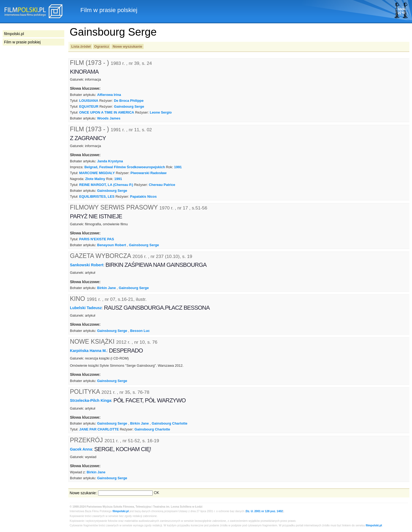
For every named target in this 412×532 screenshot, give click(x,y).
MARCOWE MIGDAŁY (97, 173)
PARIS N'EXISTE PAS (97, 239)
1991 (178, 167)
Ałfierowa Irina (109, 95)
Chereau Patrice (162, 185)
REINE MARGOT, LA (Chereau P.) (106, 185)
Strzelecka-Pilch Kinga (91, 400)
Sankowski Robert (87, 265)
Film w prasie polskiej (22, 42)
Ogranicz (102, 46)
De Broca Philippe (129, 101)
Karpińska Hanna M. (88, 350)
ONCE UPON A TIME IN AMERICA (107, 112)
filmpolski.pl (121, 511)
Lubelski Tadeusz (86, 308)
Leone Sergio (161, 112)
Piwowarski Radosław (149, 173)
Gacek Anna (81, 449)
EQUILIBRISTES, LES (97, 196)
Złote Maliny (95, 179)
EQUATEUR (89, 106)
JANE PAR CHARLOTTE (99, 429)
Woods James (109, 118)
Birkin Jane (107, 288)
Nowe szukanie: (83, 493)
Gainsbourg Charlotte (169, 423)
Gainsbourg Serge (129, 106)
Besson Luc (140, 331)
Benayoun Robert (112, 245)
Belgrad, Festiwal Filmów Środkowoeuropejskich (125, 167)
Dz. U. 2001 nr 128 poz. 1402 (264, 511)
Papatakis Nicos (143, 196)
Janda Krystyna (110, 161)
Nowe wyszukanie (128, 46)
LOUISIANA (89, 101)
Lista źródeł (81, 46)
